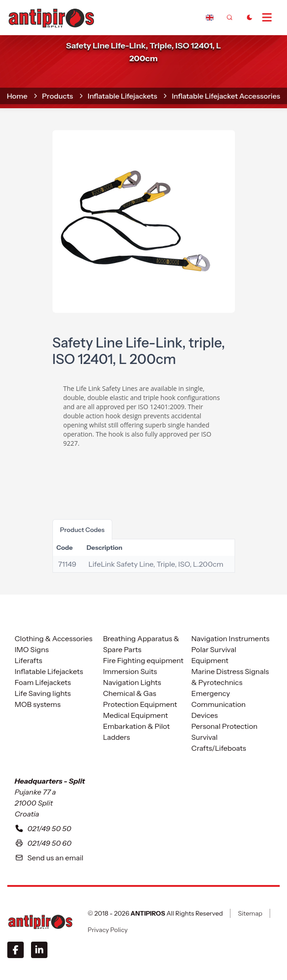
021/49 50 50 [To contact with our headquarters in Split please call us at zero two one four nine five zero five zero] (43, 828)
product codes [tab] (83, 530)
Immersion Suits (130, 671)
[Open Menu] (271, 17)
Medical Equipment (136, 715)
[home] (51, 17)
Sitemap (250, 913)
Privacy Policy (108, 930)
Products (57, 96)
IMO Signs (32, 649)
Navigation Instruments (230, 638)
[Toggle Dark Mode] (250, 17)
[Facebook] (16, 950)
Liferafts (29, 660)
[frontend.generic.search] (230, 17)
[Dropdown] (209, 17)
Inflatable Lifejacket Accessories (226, 96)
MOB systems (38, 704)
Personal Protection (224, 726)
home (17, 96)
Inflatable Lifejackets (122, 96)
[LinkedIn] (39, 950)
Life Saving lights (43, 693)
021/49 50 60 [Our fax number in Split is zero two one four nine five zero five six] (43, 843)
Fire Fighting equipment (143, 660)
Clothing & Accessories (54, 638)
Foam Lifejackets (43, 682)
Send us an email (49, 858)
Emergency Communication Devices (218, 704)
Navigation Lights (132, 682)
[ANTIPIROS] (40, 922)
